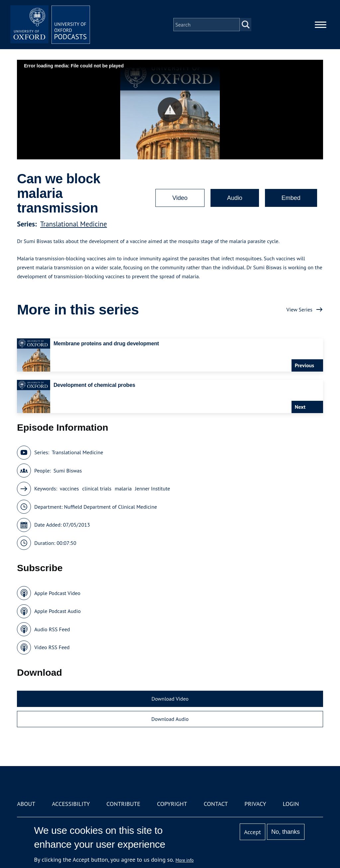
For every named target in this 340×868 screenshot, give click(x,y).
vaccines (69, 488)
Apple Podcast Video (57, 593)
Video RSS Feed (52, 647)
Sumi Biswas (68, 471)
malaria (123, 488)
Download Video (170, 699)
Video (180, 198)
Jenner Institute (153, 488)
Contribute (124, 804)
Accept (253, 832)
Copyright (172, 804)
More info (185, 860)
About (26, 804)
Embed (291, 198)
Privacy (255, 804)
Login (291, 804)
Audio (235, 198)
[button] (170, 110)
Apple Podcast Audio (57, 611)
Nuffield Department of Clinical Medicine (111, 507)
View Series (299, 309)
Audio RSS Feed (52, 629)
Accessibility (71, 804)
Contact (216, 804)
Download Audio (170, 719)
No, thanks (286, 832)
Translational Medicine (74, 224)
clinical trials (97, 488)
